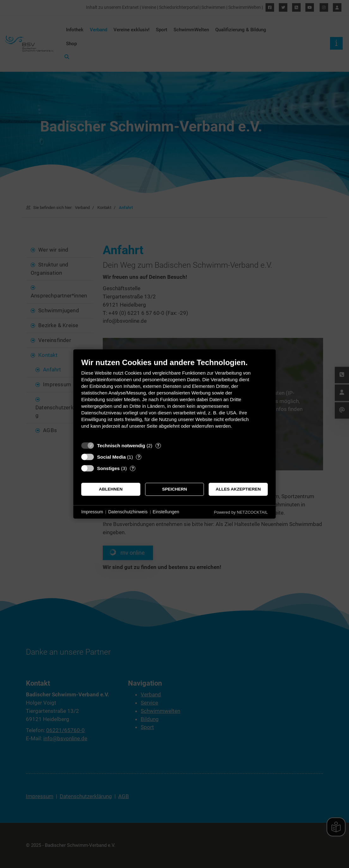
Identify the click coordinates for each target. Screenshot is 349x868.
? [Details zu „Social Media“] (139, 457)
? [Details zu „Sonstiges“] (133, 468)
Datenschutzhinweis (128, 512)
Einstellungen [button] (166, 512)
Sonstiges (108, 468)
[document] (174, 398)
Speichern (175, 489)
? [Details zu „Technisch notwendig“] (158, 446)
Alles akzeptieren (238, 489)
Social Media (111, 457)
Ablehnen (111, 489)
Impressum (92, 512)
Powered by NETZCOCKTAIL (241, 512)
